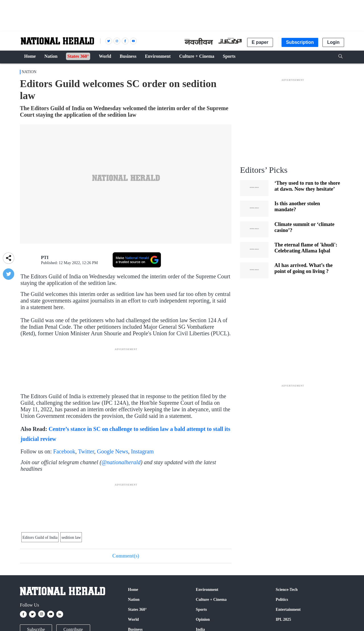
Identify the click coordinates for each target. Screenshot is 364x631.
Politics (282, 600)
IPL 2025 (283, 619)
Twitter (86, 451)
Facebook (64, 451)
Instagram (142, 451)
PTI (45, 257)
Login (333, 42)
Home (133, 590)
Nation (29, 72)
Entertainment (288, 610)
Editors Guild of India (40, 538)
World (133, 619)
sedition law (71, 538)
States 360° (137, 610)
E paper (260, 42)
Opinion (203, 619)
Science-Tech (287, 590)
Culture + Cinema (211, 600)
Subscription (300, 42)
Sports (201, 610)
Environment (207, 590)
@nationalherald (121, 462)
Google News (112, 451)
